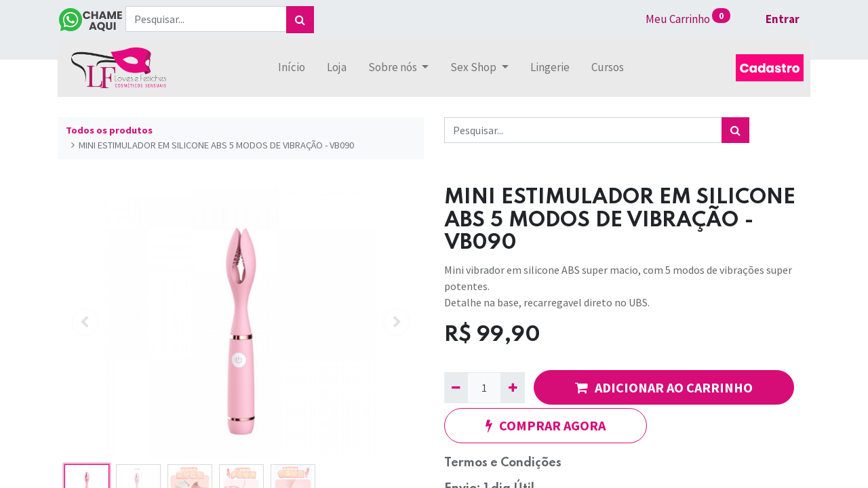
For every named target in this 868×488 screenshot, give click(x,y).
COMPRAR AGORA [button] (546, 425)
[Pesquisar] (300, 20)
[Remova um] (456, 388)
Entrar (783, 19)
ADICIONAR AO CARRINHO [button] (664, 387)
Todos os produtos (109, 130)
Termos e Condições (503, 463)
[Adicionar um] (512, 388)
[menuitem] (292, 68)
